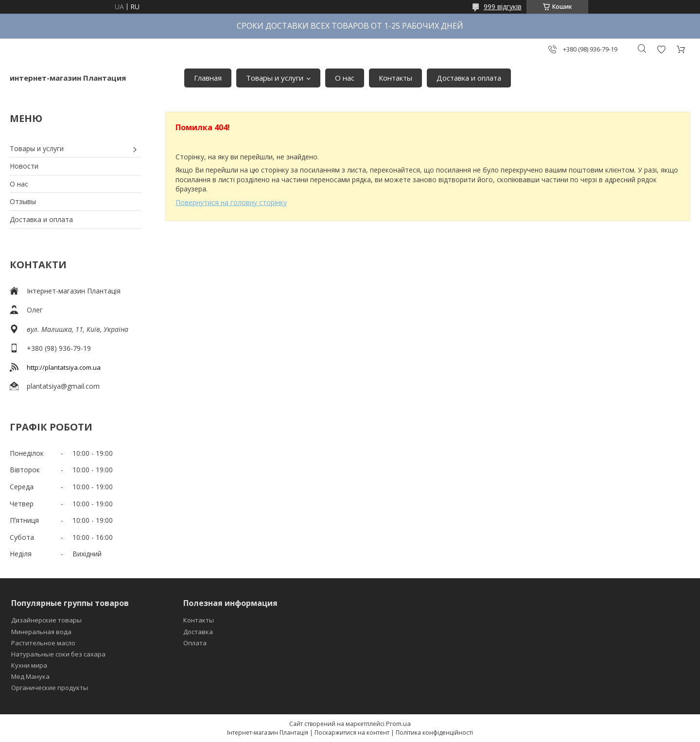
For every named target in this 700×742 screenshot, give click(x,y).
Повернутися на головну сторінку (231, 202)
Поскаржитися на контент (352, 733)
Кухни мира (29, 665)
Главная (208, 78)
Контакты (395, 78)
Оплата (195, 643)
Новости (24, 166)
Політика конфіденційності (434, 733)
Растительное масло (43, 643)
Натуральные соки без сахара (58, 654)
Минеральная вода (41, 632)
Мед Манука (30, 676)
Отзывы (23, 201)
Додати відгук (661, 49)
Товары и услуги (275, 78)
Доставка (198, 632)
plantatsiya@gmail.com (63, 386)
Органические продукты (50, 688)
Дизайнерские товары (46, 620)
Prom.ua (398, 724)
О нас (345, 78)
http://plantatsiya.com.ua (64, 367)
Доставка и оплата (469, 78)
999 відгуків (503, 7)
